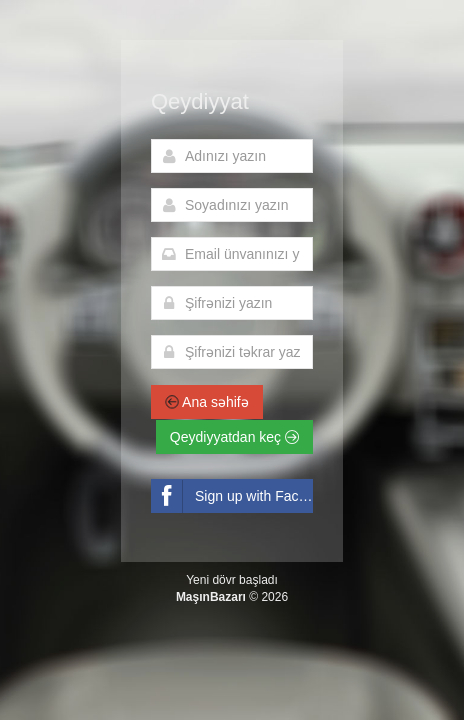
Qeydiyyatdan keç (234, 437)
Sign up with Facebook (232, 496)
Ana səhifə (207, 402)
